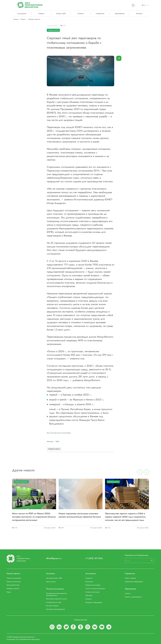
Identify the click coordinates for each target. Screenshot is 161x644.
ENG (147, 5)
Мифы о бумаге (130, 578)
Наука (9, 592)
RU (143, 5)
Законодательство (13, 585)
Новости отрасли (13, 573)
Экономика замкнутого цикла (56, 599)
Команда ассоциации (93, 585)
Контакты (139, 13)
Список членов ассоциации (95, 588)
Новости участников (14, 582)
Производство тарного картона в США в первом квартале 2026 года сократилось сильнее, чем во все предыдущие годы (125, 517)
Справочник (100, 13)
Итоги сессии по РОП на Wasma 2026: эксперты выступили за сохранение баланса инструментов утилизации (34, 517)
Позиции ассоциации (55, 589)
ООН (57, 442)
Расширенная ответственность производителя (57, 594)
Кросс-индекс (51, 582)
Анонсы (128, 593)
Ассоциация (90, 573)
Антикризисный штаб (54, 602)
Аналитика (50, 573)
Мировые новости (53, 30)
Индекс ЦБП (61, 13)
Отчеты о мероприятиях (133, 597)
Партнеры (89, 595)
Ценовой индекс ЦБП (54, 578)
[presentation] (140, 472)
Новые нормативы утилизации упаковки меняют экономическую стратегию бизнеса (80, 515)
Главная (16, 19)
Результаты (89, 582)
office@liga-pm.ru (54, 558)
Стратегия (89, 578)
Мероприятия (120, 13)
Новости (41, 13)
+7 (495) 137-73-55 (94, 558)
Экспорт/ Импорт (52, 606)
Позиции (80, 13)
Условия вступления (92, 592)
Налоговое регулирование (55, 609)
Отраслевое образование (134, 582)
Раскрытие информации (94, 602)
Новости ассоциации (21, 482)
